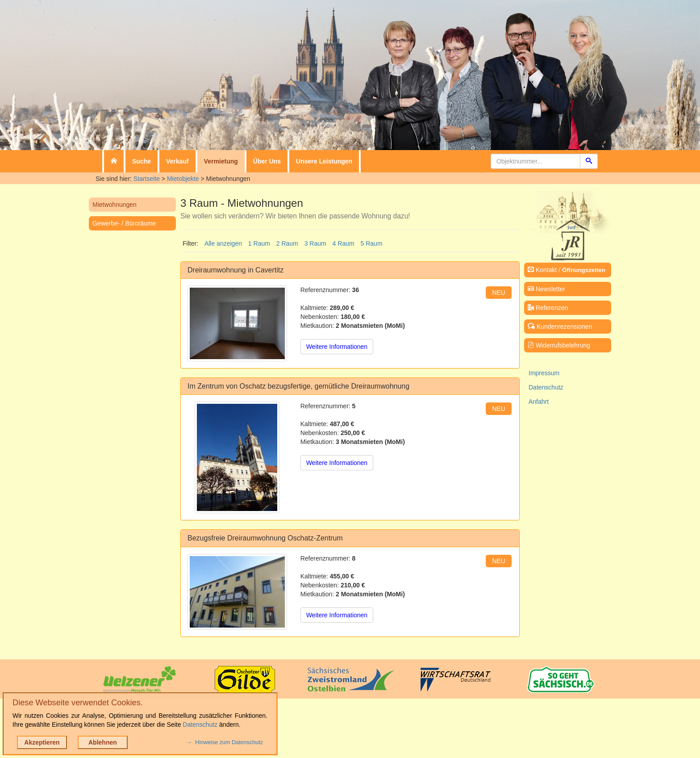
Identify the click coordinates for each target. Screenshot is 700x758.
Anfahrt (539, 402)
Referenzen (548, 308)
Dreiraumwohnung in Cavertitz (235, 270)
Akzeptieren (42, 742)
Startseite (147, 179)
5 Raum (372, 243)
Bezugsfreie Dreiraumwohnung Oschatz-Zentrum (265, 538)
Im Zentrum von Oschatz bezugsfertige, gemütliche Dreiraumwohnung (298, 386)
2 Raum (287, 243)
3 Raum (315, 243)
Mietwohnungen (115, 205)
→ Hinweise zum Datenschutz (225, 742)
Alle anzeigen (223, 243)
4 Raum (344, 243)
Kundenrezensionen (560, 327)
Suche (142, 161)
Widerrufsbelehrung (559, 345)
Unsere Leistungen (324, 161)
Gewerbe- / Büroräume (124, 223)
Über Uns (267, 161)
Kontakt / (567, 270)
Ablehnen (103, 742)
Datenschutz (546, 387)
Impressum (544, 373)
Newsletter (546, 289)
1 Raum (259, 243)
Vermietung (221, 161)
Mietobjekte (183, 179)
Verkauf (177, 161)
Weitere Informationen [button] (337, 347)
